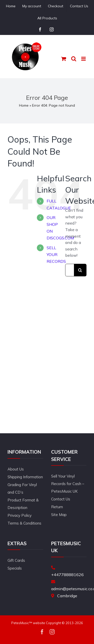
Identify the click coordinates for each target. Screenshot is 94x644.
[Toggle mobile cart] (64, 59)
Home (24, 105)
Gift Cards (16, 560)
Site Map (59, 515)
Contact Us (61, 499)
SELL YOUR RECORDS (56, 254)
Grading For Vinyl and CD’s (22, 488)
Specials (15, 568)
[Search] (80, 270)
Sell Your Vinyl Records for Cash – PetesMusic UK (68, 484)
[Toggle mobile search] (74, 59)
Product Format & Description (23, 504)
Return (57, 507)
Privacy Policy (20, 515)
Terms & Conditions (24, 523)
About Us (16, 469)
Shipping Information (25, 477)
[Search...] (70, 270)
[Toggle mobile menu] (84, 59)
